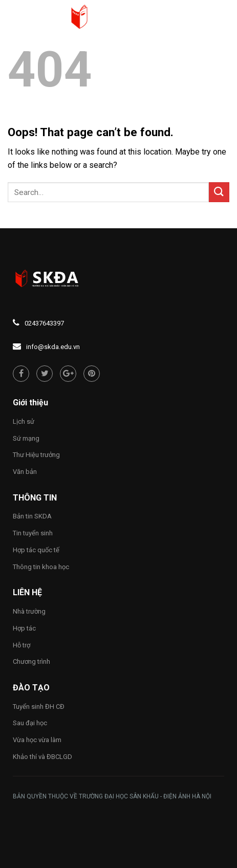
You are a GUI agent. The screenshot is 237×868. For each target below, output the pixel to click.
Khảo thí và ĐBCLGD (42, 757)
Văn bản (25, 472)
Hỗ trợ (21, 645)
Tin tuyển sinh (33, 533)
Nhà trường (29, 611)
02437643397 (44, 323)
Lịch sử (24, 421)
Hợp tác (24, 628)
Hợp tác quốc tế (36, 550)
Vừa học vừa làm (37, 740)
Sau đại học (30, 723)
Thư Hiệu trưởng (36, 455)
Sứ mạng (26, 438)
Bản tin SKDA (32, 516)
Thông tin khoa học (41, 567)
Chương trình (31, 661)
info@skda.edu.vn (53, 347)
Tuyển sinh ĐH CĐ (39, 707)
